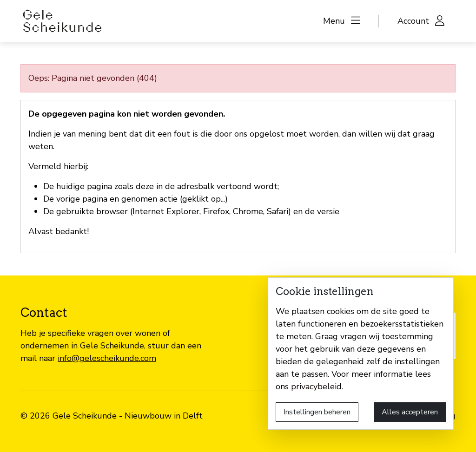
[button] (342, 21)
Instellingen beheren (317, 412)
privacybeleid (316, 386)
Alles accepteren (410, 412)
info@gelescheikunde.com (107, 358)
